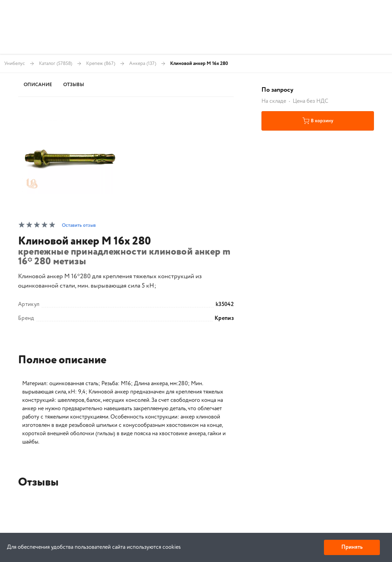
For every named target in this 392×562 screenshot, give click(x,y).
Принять (352, 547)
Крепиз (224, 319)
